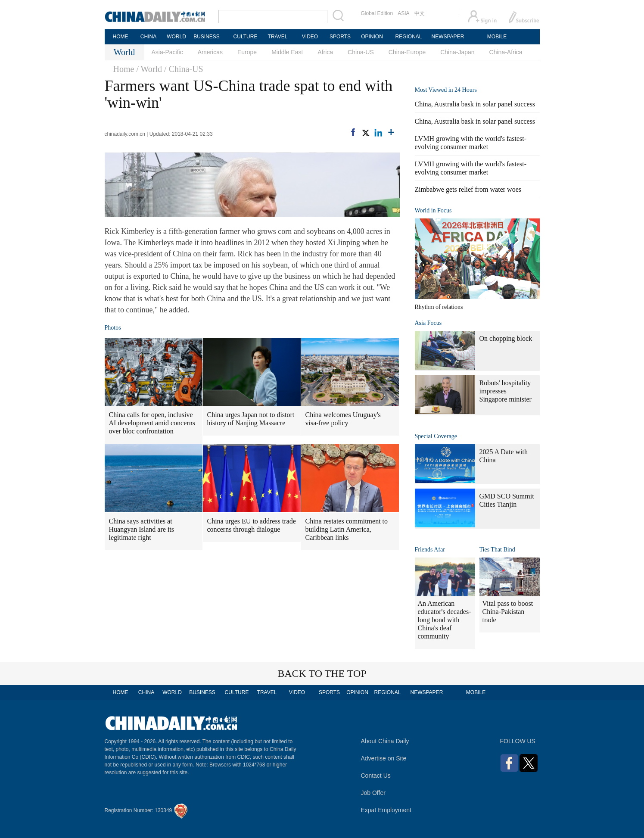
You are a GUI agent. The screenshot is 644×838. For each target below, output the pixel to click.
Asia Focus (428, 323)
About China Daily (385, 741)
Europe (247, 52)
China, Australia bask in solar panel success (475, 104)
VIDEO (310, 37)
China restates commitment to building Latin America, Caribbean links (347, 529)
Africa (325, 52)
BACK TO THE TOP (322, 673)
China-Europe (407, 52)
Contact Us (376, 776)
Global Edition (377, 13)
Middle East (287, 52)
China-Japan (457, 52)
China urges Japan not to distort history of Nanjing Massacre (251, 419)
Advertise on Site (384, 758)
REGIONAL (408, 37)
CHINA (148, 37)
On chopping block (506, 338)
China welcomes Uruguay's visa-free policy (343, 419)
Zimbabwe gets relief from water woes (468, 189)
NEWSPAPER (448, 37)
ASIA (403, 13)
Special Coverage (436, 436)
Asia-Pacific (167, 52)
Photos (113, 328)
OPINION (372, 37)
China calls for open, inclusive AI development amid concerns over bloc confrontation (152, 423)
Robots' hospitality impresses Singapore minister (506, 391)
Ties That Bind (497, 550)
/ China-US (184, 69)
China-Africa (506, 52)
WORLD (176, 37)
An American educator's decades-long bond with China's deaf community (445, 620)
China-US (361, 52)
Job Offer (373, 793)
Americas (210, 52)
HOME (121, 37)
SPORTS (340, 37)
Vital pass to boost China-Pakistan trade (508, 612)
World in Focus (433, 210)
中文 (420, 13)
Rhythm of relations (439, 307)
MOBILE (497, 37)
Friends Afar (430, 550)
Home (124, 69)
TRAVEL (278, 37)
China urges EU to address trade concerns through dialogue (252, 525)
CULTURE (246, 37)
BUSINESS (207, 37)
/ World (149, 69)
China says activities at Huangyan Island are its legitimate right (142, 529)
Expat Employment (386, 810)
